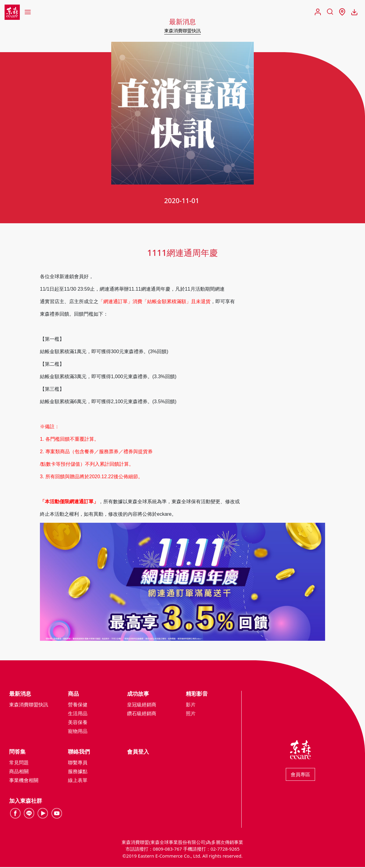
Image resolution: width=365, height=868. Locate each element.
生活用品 (78, 714)
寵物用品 (78, 732)
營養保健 (78, 705)
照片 (191, 714)
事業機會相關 (24, 781)
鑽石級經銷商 (142, 714)
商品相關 (19, 772)
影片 (191, 705)
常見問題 (19, 763)
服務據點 (78, 772)
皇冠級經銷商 (142, 705)
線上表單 (78, 781)
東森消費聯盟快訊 (182, 30)
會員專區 (300, 775)
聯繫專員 (78, 763)
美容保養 (78, 723)
